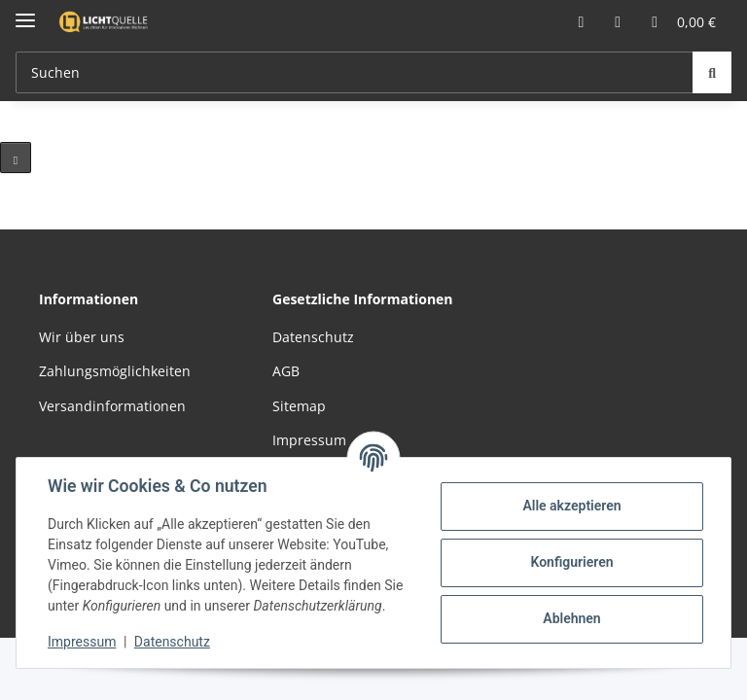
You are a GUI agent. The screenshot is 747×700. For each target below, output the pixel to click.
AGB (286, 371)
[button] (581, 21)
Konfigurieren (571, 562)
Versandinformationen (112, 406)
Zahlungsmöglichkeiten (115, 371)
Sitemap (299, 406)
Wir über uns (82, 337)
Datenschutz (172, 642)
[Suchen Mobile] (355, 72)
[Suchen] (712, 72)
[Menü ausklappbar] (25, 12)
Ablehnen (571, 618)
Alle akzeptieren (571, 506)
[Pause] (16, 157)
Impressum (82, 642)
